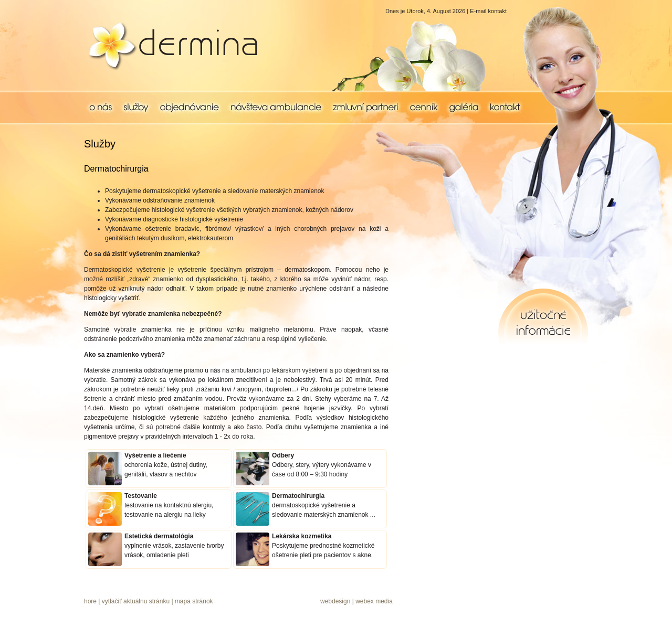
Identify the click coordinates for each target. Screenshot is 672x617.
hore (90, 601)
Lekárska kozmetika (302, 536)
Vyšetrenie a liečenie (155, 455)
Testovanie (141, 496)
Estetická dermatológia (159, 536)
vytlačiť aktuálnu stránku (136, 601)
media (384, 601)
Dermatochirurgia (298, 496)
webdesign (335, 601)
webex (365, 601)
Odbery (283, 455)
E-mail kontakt (488, 11)
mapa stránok (194, 601)
